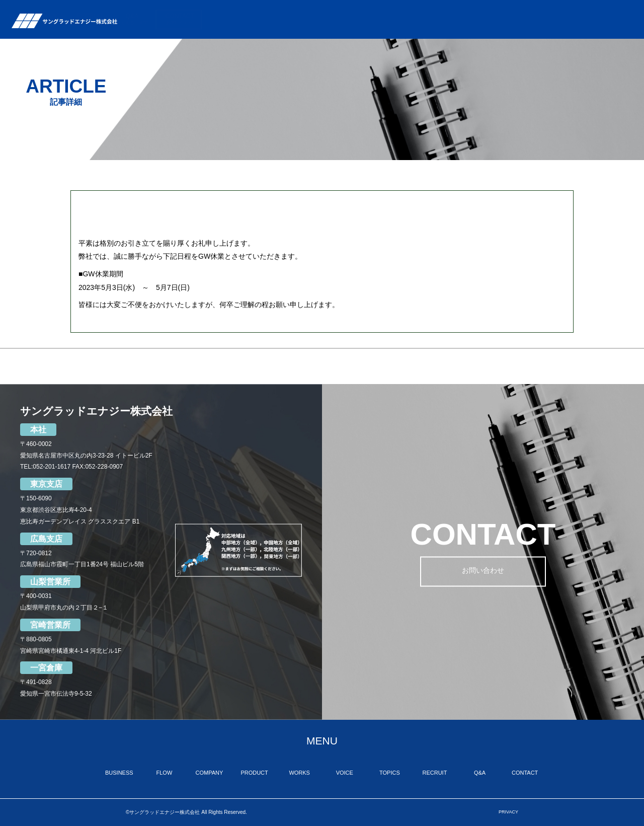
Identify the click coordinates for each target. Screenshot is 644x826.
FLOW (294, 19)
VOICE (454, 19)
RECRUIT (526, 19)
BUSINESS (250, 19)
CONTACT (616, 19)
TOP (215, 19)
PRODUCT (379, 19)
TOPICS (489, 19)
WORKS (418, 19)
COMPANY (337, 19)
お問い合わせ (483, 573)
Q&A (568, 19)
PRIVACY (508, 812)
